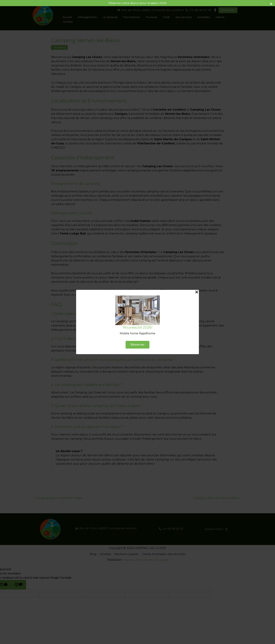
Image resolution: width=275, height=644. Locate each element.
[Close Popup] (197, 292)
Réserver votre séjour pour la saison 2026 (137, 3)
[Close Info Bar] (271, 4)
